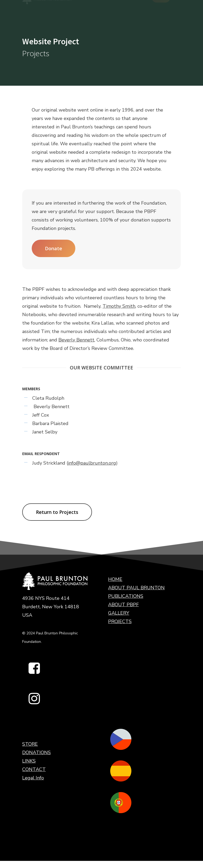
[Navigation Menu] (178, 9)
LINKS (29, 761)
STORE (30, 744)
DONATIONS (36, 753)
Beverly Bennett (76, 340)
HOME (115, 579)
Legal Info (33, 778)
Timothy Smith (119, 306)
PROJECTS (120, 621)
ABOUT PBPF (123, 605)
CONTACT (34, 769)
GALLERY (119, 613)
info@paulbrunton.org (92, 463)
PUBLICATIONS (126, 596)
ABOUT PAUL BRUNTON (136, 588)
